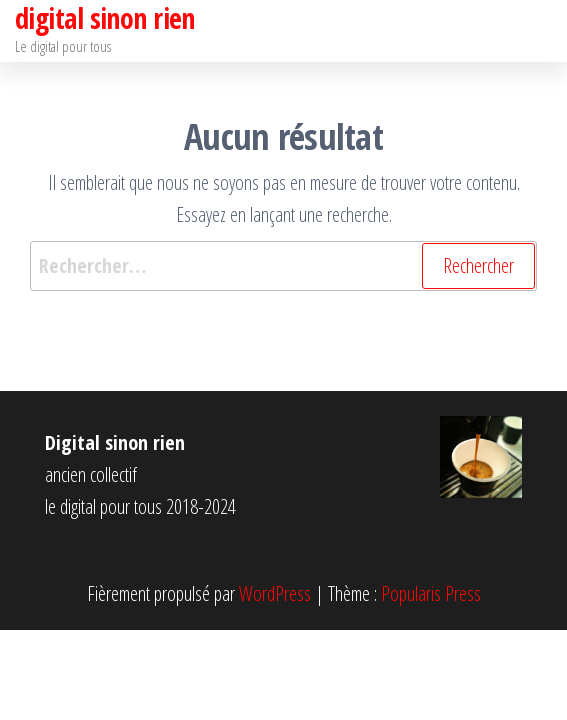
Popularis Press (431, 593)
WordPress (275, 593)
